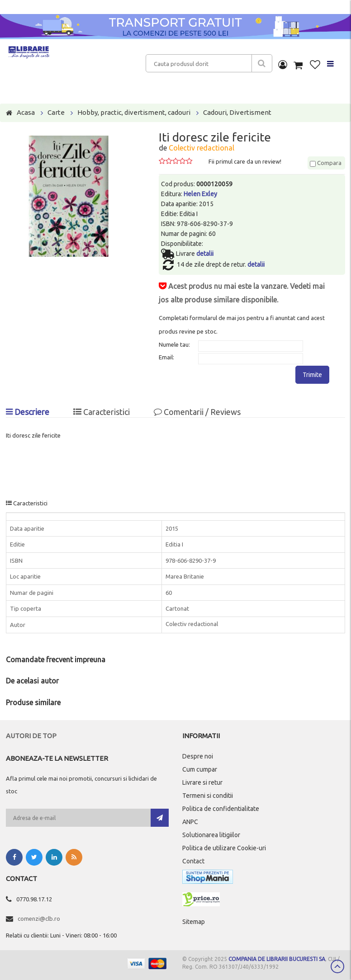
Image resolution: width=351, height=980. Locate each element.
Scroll (337, 966)
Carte (56, 112)
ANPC (190, 822)
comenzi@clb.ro (39, 919)
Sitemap (194, 922)
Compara (326, 163)
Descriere (28, 412)
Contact (193, 861)
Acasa (26, 112)
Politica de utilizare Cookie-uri (224, 848)
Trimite (312, 375)
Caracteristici (102, 412)
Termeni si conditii (208, 796)
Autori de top (31, 736)
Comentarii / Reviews (197, 412)
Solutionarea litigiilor (211, 835)
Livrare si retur (202, 782)
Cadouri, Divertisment (237, 112)
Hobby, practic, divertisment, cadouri (134, 112)
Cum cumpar (200, 769)
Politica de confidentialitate (221, 809)
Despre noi (198, 756)
